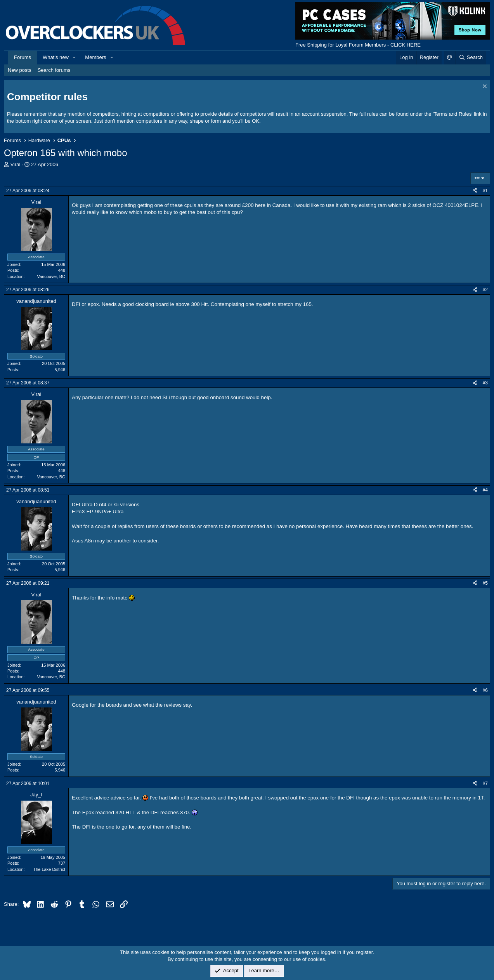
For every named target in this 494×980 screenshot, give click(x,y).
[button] (75, 57)
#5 (485, 583)
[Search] (471, 57)
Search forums (54, 70)
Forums (23, 57)
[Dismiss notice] (484, 87)
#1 (485, 191)
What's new (56, 57)
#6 (485, 690)
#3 (485, 383)
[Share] (475, 191)
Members (95, 57)
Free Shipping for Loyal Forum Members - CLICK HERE (358, 45)
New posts (20, 70)
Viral (16, 164)
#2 (485, 290)
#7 (485, 784)
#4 (485, 490)
